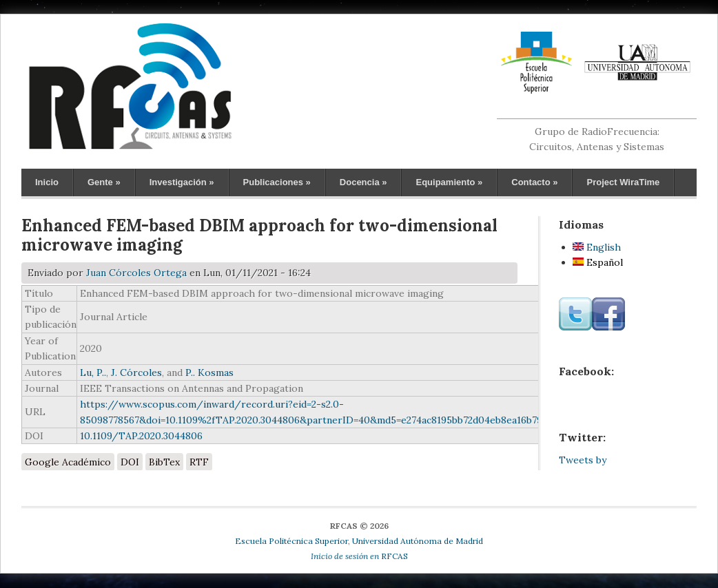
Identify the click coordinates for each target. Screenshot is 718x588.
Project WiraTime (623, 182)
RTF (199, 462)
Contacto (534, 182)
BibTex (164, 462)
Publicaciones (277, 182)
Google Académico (68, 462)
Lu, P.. (93, 372)
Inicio (47, 182)
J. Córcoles (136, 372)
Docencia (363, 182)
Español (598, 262)
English (597, 247)
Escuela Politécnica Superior (291, 541)
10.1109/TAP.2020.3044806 (141, 436)
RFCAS (359, 556)
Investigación (182, 182)
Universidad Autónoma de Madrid (418, 541)
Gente (104, 182)
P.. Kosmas (209, 372)
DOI (130, 462)
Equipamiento (449, 182)
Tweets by (583, 460)
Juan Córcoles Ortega (136, 273)
